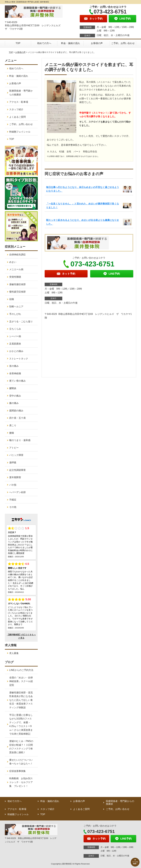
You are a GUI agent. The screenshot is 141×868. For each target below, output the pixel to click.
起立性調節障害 (17, 470)
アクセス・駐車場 (19, 102)
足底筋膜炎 (15, 344)
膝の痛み (14, 403)
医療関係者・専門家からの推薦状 (21, 93)
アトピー (14, 448)
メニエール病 (16, 269)
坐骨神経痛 (15, 373)
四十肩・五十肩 (17, 418)
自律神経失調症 (17, 255)
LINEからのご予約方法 (21, 670)
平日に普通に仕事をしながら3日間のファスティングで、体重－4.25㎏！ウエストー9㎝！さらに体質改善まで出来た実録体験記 (21, 724)
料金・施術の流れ (70, 43)
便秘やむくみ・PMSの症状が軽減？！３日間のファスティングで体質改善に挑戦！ (21, 747)
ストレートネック (19, 359)
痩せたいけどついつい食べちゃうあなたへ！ (21, 762)
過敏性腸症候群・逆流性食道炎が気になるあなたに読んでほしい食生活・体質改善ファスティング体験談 (21, 700)
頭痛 (12, 299)
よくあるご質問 (17, 117)
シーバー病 (15, 336)
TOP (18, 43)
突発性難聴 (15, 277)
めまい (13, 262)
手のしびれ (15, 314)
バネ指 (13, 485)
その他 (13, 507)
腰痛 (12, 433)
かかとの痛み (16, 351)
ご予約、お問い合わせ (123, 43)
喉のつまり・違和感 (20, 440)
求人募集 (14, 653)
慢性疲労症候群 (17, 292)
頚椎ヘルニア (16, 307)
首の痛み (14, 366)
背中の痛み (15, 396)
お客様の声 (97, 43)
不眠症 (13, 500)
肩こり (13, 425)
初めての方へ (44, 43)
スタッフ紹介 (16, 109)
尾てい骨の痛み (17, 381)
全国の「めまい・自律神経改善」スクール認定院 (21, 681)
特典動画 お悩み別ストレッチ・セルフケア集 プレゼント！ (21, 782)
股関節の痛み (16, 411)
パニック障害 (16, 455)
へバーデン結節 (17, 492)
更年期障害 (15, 477)
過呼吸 (13, 463)
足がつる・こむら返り (21, 322)
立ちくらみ (15, 329)
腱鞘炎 (13, 388)
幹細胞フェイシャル (20, 132)
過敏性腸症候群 (17, 284)
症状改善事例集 (17, 771)
